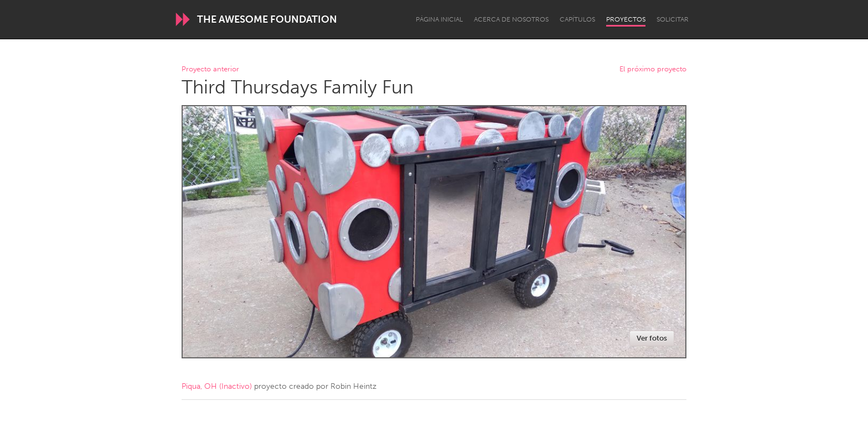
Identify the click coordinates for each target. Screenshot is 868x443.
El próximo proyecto (653, 69)
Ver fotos (652, 338)
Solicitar (673, 19)
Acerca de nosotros (511, 19)
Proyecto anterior (210, 69)
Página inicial (439, 19)
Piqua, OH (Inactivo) (217, 386)
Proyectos (626, 19)
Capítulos (577, 19)
